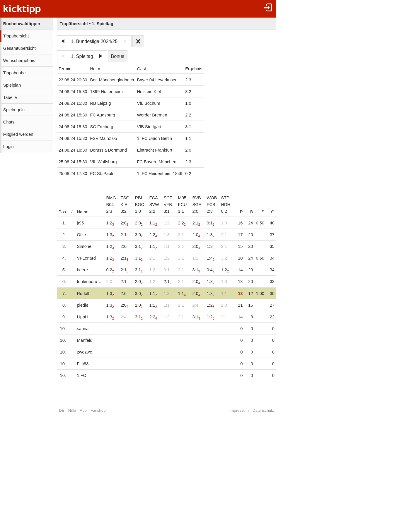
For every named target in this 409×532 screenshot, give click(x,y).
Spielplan (12, 85)
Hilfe (72, 410)
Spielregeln (14, 110)
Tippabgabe (15, 73)
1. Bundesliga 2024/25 (94, 41)
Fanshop (98, 410)
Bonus (118, 56)
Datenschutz (264, 410)
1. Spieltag (82, 56)
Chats (9, 122)
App (83, 410)
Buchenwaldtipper (22, 24)
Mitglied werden (18, 134)
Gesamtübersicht (19, 48)
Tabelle (10, 97)
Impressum (240, 410)
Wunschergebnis (19, 61)
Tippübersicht (16, 36)
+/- (71, 212)
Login (8, 147)
